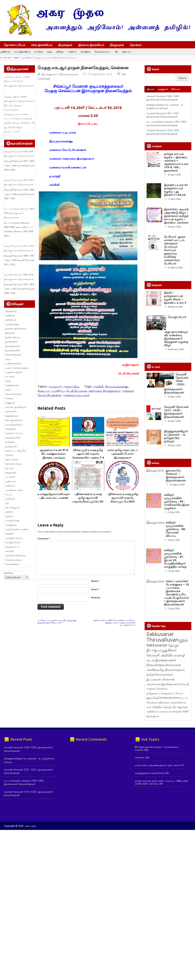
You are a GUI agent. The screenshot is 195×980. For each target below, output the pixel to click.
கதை (49, 52)
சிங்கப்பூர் (43, 391)
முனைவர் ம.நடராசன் (76, 395)
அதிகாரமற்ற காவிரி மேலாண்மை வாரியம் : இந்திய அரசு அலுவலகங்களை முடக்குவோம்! (114, 622)
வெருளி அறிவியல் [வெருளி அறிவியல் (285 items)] (162, 755)
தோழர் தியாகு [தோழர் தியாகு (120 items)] (172, 807)
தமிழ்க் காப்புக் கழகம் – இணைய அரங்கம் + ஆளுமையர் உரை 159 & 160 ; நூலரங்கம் (176, 162)
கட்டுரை (39, 52)
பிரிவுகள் (175, 89)
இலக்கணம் (11, 342)
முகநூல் (10, 534)
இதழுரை (10, 333)
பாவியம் (72, 52)
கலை (8, 390)
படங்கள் (10, 477)
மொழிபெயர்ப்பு (14, 538)
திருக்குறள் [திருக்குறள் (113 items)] (153, 816)
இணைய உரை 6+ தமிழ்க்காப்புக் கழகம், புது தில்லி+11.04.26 (176, 190)
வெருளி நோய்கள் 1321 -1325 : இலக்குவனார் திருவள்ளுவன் (163, 115)
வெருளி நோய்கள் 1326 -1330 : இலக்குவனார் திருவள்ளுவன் (163, 98)
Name (95, 581)
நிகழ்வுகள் (117, 45)
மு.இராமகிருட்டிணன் (17, 529)
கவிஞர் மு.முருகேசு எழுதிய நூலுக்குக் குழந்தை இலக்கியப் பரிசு (57, 621)
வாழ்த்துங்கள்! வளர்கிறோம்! (150, 873)
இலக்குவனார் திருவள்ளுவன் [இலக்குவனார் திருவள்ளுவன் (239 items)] (161, 763)
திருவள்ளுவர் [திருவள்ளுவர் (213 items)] (175, 770)
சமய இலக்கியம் (22, 52)
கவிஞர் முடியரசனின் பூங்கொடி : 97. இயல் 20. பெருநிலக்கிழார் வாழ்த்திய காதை (175, 644)
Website (96, 597)
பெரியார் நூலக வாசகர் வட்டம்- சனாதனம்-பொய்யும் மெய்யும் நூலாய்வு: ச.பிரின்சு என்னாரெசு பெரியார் (175, 250)
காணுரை (10, 403)
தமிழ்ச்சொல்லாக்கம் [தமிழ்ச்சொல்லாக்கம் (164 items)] (160, 775)
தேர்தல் (9, 455)
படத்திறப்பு (58, 391)
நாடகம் (9, 468)
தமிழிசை (10, 442)
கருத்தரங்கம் (12, 385)
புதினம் (9, 512)
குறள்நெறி (11, 411)
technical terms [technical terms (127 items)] (170, 798)
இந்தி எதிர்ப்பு (13, 337)
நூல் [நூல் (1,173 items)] (184, 740)
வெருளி (10, 551)
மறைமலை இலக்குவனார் (104, 391)
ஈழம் (8, 359)
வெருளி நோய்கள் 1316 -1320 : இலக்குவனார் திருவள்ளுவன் (163, 132)
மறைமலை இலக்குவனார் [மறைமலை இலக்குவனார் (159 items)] (163, 784)
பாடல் (9, 494)
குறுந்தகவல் (12, 416)
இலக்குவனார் (13, 346)
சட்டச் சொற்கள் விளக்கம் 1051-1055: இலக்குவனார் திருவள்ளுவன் (19, 213)
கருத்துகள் (163, 89)
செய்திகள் (85, 52)
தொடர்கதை (12, 459)
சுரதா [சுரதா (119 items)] (185, 807)
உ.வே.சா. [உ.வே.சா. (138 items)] (178, 794)
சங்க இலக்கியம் (42, 45)
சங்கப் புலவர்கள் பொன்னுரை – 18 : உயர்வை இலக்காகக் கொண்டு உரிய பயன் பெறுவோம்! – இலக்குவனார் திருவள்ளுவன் (176, 693)
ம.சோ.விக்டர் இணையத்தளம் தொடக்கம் (157, 866)
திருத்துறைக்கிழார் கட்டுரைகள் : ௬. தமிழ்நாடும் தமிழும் (165, 106)
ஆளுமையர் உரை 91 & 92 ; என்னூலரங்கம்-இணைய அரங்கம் (54, 454)
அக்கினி (98, 386)
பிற (116, 52)
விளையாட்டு (12, 547)
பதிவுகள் (150, 89)
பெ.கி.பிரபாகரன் (77, 391)
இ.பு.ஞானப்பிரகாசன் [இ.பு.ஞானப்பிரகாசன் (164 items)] (161, 780)
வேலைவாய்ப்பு (102, 52)
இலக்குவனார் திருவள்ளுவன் (60, 74)
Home (16, 58)
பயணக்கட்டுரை (14, 490)
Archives (9, 573)
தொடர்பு (127, 52)
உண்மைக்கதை (13, 363)
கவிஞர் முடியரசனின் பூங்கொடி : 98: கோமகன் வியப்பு (176, 601)
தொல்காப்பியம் (15, 45)
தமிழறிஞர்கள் (13, 438)
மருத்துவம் (11, 525)
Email (95, 589)
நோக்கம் (138, 45)
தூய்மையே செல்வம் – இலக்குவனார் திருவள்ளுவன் (174, 520)
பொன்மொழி (12, 521)
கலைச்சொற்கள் (14, 394)
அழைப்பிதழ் (72, 386)
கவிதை (60, 52)
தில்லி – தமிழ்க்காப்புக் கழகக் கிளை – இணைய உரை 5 (175, 298)
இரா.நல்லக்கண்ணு (117, 386)
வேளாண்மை (12, 564)
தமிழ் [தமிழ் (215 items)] (161, 770)
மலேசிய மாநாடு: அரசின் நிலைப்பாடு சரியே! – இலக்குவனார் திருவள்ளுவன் (19, 81)
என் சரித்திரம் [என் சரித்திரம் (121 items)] (155, 807)
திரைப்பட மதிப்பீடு (16, 451)
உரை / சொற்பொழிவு (17, 368)
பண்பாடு (10, 486)
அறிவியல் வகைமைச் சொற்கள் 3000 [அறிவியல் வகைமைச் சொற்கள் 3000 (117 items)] (168, 812)
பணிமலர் (10, 481)
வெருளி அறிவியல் (15, 555)
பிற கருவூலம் (13, 507)
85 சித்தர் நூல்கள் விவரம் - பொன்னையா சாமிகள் (157, 849)
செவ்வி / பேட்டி (14, 433)
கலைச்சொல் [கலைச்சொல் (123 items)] (178, 803)
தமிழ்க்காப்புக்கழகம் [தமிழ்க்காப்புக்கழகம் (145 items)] (159, 794)
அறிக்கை (10, 315)
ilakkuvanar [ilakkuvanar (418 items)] (157, 745)
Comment (44, 538)
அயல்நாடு (26, 58)
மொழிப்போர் (13, 542)
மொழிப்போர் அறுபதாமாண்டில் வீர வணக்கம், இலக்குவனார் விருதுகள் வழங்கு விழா (176, 331)
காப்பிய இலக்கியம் (16, 407)
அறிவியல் (5, 52)
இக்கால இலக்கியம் (91, 45)
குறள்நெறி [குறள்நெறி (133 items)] (153, 798)
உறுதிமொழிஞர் (14, 372)
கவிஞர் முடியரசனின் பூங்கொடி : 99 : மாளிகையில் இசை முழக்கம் (177, 561)
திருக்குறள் (65, 45)
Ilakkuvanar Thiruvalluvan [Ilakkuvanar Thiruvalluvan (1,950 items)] (162, 737)
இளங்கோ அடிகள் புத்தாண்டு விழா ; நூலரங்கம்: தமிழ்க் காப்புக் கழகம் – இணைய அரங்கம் (176, 216)
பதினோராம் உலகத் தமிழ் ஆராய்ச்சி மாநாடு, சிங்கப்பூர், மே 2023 (123, 498)
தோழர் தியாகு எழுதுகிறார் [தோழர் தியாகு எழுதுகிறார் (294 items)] (163, 748)
